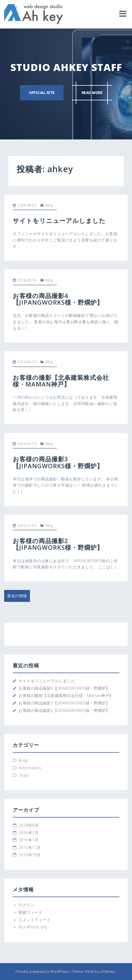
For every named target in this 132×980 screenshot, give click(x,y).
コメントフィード (34, 920)
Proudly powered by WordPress (42, 972)
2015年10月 (30, 855)
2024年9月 (29, 825)
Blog (49, 205)
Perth (89, 972)
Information (30, 768)
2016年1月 (29, 840)
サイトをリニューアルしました (59, 220)
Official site (42, 93)
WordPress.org (33, 927)
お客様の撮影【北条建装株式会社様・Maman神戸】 (61, 381)
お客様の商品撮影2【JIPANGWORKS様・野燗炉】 (58, 544)
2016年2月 (29, 833)
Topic (24, 775)
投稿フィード (30, 912)
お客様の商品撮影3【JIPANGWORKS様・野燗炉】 (58, 462)
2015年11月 (30, 847)
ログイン (26, 905)
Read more (92, 93)
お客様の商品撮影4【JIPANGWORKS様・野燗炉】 (58, 299)
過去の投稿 (17, 596)
